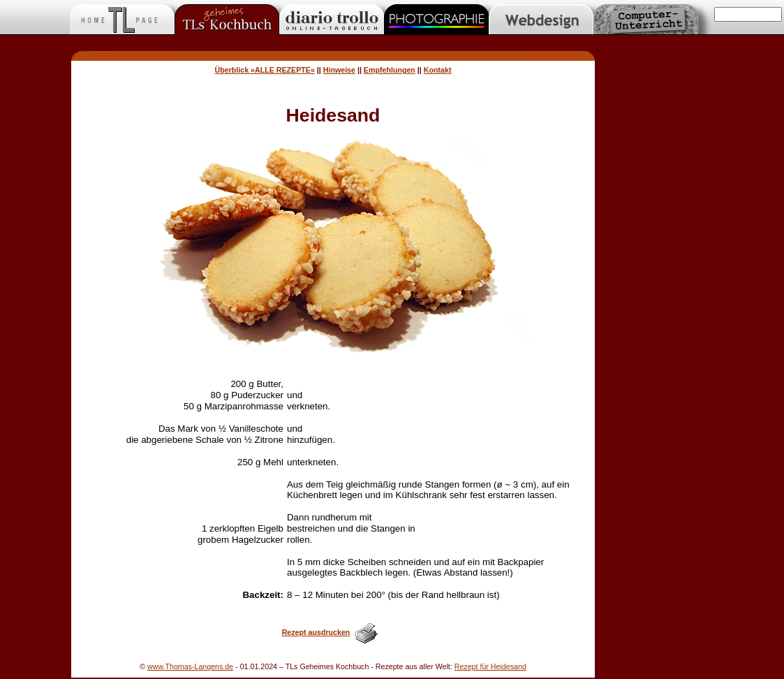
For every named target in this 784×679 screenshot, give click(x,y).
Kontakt (438, 70)
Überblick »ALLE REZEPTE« (265, 70)
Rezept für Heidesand (490, 666)
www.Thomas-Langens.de (190, 666)
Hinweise (339, 70)
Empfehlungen (390, 70)
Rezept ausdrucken (316, 632)
